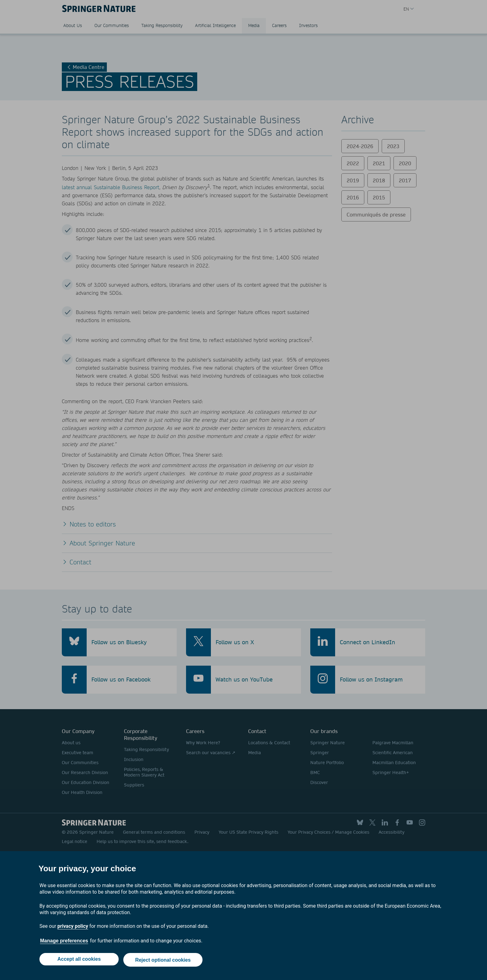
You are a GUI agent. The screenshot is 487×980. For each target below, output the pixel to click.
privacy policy (73, 928)
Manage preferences (64, 942)
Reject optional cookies (164, 961)
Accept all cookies (78, 961)
